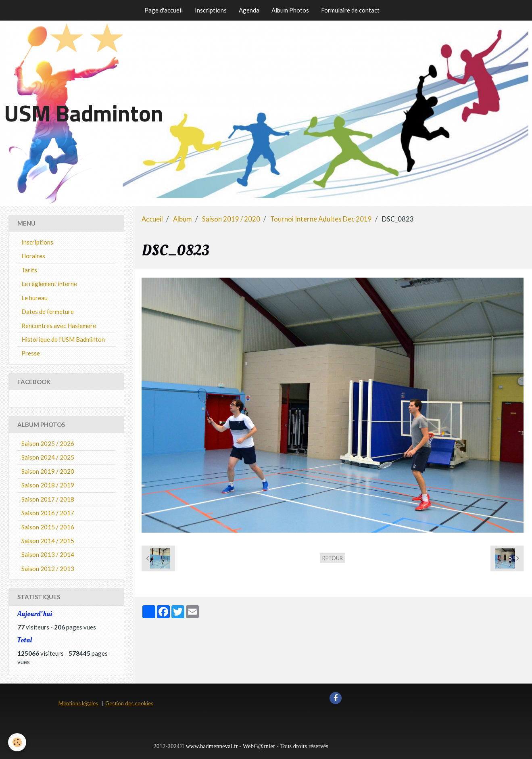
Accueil (152, 219)
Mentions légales (78, 703)
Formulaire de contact (350, 10)
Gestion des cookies (129, 703)
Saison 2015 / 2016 (48, 527)
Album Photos (290, 10)
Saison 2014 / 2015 (48, 541)
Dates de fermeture (48, 312)
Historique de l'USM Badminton (63, 339)
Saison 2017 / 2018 (48, 499)
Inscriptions (211, 10)
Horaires (33, 256)
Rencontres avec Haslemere (59, 326)
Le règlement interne (49, 284)
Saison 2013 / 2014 (48, 554)
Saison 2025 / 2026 (48, 443)
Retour (333, 558)
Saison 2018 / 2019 (48, 485)
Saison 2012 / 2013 (48, 569)
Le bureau (34, 298)
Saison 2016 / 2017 (48, 513)
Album (183, 219)
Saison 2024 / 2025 (48, 457)
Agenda (249, 10)
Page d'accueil (164, 10)
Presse (31, 353)
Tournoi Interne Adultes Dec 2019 (321, 219)
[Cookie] (17, 742)
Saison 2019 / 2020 (231, 219)
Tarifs (29, 270)
